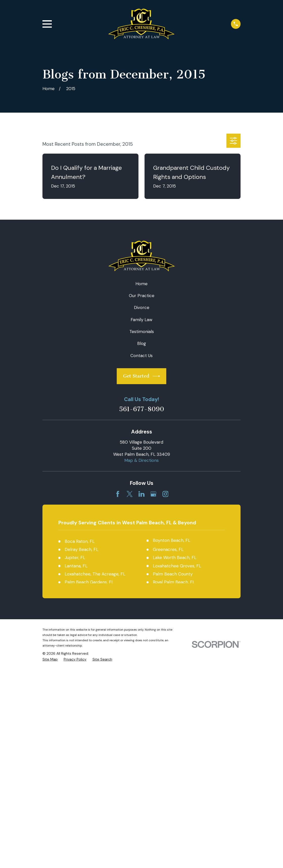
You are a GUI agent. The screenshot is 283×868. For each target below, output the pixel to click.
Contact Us (141, 356)
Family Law (141, 320)
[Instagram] (166, 494)
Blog (142, 343)
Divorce (142, 307)
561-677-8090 (142, 409)
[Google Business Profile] (153, 494)
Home (141, 284)
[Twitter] (130, 494)
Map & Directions (141, 460)
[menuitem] (50, 659)
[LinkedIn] (141, 494)
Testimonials (142, 332)
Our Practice (142, 296)
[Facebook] (118, 494)
